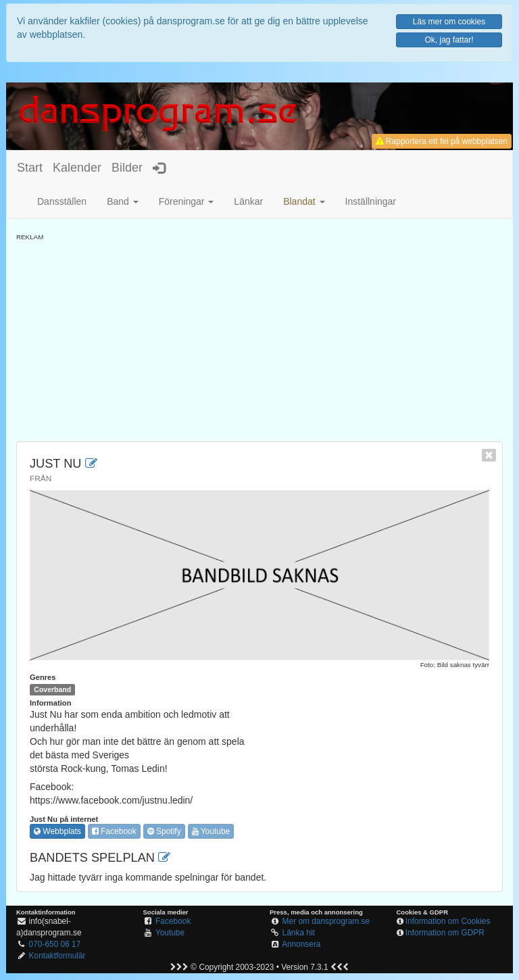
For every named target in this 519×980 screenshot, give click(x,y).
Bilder (127, 168)
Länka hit (299, 933)
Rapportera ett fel (442, 141)
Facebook (114, 831)
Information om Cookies (448, 921)
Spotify (164, 831)
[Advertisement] (259, 337)
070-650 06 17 (55, 944)
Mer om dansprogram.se (326, 921)
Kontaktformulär (57, 956)
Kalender (77, 168)
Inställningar (371, 201)
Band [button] (123, 201)
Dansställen (62, 201)
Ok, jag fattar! (449, 40)
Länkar (248, 201)
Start (30, 168)
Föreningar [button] (187, 201)
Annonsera (301, 944)
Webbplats (57, 831)
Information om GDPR (445, 933)
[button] (304, 201)
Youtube (211, 831)
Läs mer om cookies (449, 22)
